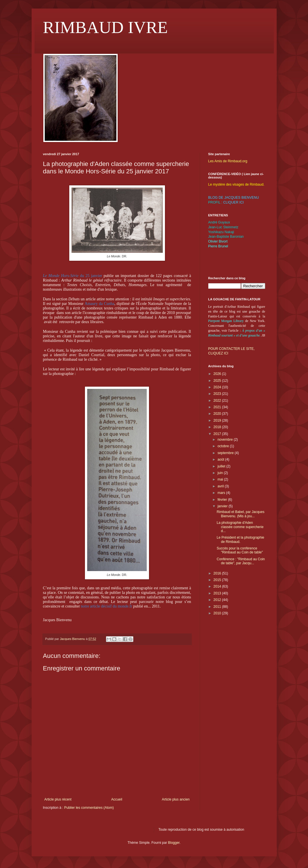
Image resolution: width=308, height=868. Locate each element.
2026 (218, 374)
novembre (226, 440)
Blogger (174, 843)
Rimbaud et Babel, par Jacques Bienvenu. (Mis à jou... (240, 514)
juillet (222, 466)
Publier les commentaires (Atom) (89, 808)
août (221, 459)
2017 (218, 434)
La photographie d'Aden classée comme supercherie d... (240, 527)
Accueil (117, 799)
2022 (218, 401)
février (223, 500)
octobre (224, 446)
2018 (218, 427)
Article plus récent (58, 799)
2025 (218, 381)
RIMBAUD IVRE (105, 27)
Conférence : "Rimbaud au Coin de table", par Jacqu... (241, 561)
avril (221, 486)
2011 (218, 607)
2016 (218, 573)
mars (222, 493)
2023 (218, 394)
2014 (218, 586)
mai (221, 479)
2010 (218, 613)
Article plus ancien (176, 799)
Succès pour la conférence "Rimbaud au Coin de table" (240, 550)
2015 (218, 580)
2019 (218, 420)
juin (221, 473)
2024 (218, 387)
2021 (218, 407)
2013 (218, 593)
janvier (223, 506)
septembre (226, 453)
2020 (218, 414)
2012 (218, 600)
